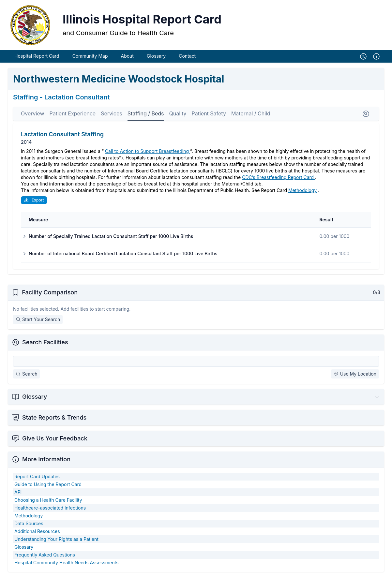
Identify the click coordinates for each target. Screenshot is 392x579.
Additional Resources (37, 533)
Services (112, 115)
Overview (33, 115)
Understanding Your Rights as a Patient (56, 541)
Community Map (90, 58)
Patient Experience (73, 115)
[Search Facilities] (196, 363)
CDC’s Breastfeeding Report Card (279, 179)
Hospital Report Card (37, 58)
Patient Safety (209, 115)
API (18, 494)
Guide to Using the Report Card (48, 486)
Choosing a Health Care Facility (48, 502)
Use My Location (355, 376)
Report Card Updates (37, 478)
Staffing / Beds (146, 115)
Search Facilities (45, 344)
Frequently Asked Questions (45, 557)
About (127, 58)
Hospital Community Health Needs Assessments (66, 564)
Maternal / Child (251, 115)
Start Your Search (38, 321)
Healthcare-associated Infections (50, 510)
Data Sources (29, 525)
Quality (178, 115)
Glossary (156, 58)
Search (26, 376)
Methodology (302, 192)
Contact (187, 58)
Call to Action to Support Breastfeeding (148, 153)
